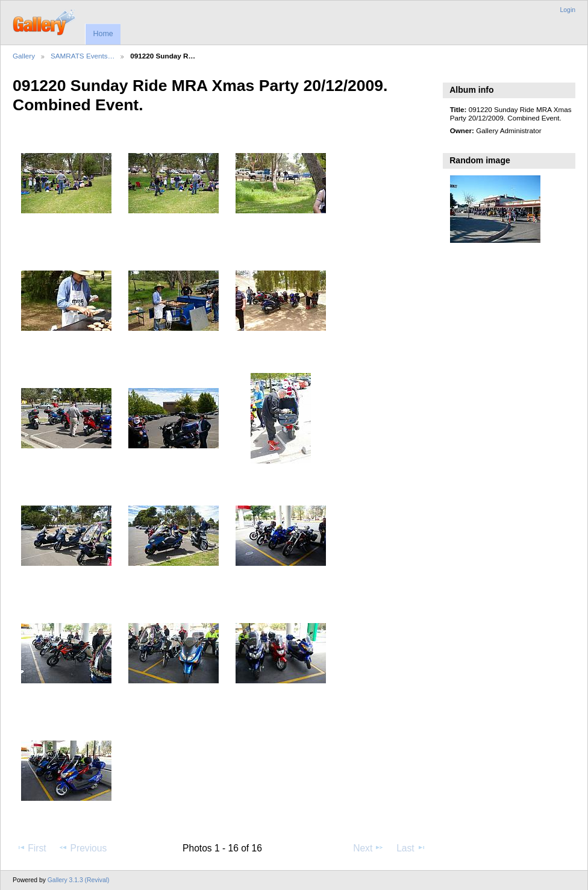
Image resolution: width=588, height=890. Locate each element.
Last (411, 848)
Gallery (24, 56)
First (31, 848)
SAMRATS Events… (83, 56)
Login (568, 10)
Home (103, 34)
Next (368, 848)
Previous (83, 848)
